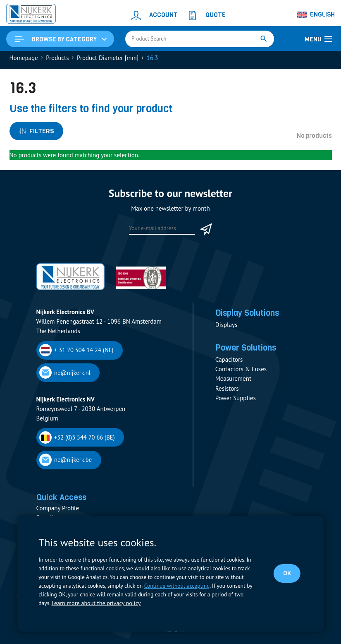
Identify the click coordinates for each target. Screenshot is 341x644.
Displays (226, 329)
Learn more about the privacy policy (94, 603)
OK (287, 574)
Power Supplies (236, 404)
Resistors (227, 394)
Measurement (233, 385)
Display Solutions (252, 317)
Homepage (24, 61)
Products (57, 61)
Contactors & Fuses (241, 375)
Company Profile (58, 508)
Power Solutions (250, 353)
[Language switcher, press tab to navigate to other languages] (316, 15)
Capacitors (229, 366)
